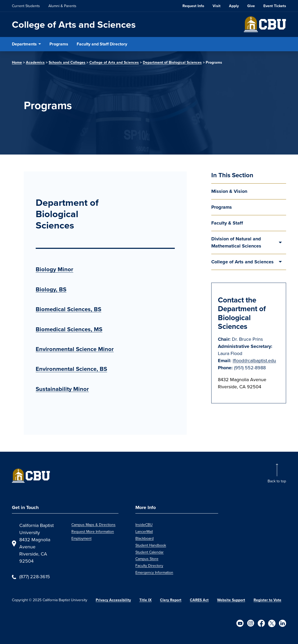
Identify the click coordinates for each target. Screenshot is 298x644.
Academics (35, 62)
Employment (81, 538)
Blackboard (145, 538)
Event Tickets (275, 6)
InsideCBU (144, 525)
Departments (24, 44)
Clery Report (171, 600)
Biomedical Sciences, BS (68, 309)
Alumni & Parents (62, 6)
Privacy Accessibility (113, 600)
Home (17, 62)
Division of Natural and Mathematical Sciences (236, 242)
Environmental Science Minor (75, 349)
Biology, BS (51, 289)
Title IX (145, 600)
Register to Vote (267, 600)
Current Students (26, 6)
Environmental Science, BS (71, 369)
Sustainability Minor (62, 389)
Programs (59, 44)
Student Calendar (150, 552)
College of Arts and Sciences (74, 24)
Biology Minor (54, 269)
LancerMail (144, 532)
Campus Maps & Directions (93, 525)
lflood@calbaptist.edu (254, 361)
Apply (234, 6)
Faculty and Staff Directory (102, 44)
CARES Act (199, 600)
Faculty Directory (149, 566)
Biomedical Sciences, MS (69, 329)
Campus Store (147, 559)
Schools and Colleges (67, 62)
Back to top (277, 481)
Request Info (193, 6)
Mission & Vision (229, 191)
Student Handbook (151, 545)
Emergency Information (154, 573)
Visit (217, 6)
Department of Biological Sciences (172, 62)
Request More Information (93, 532)
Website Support (231, 600)
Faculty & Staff (227, 223)
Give (251, 6)
